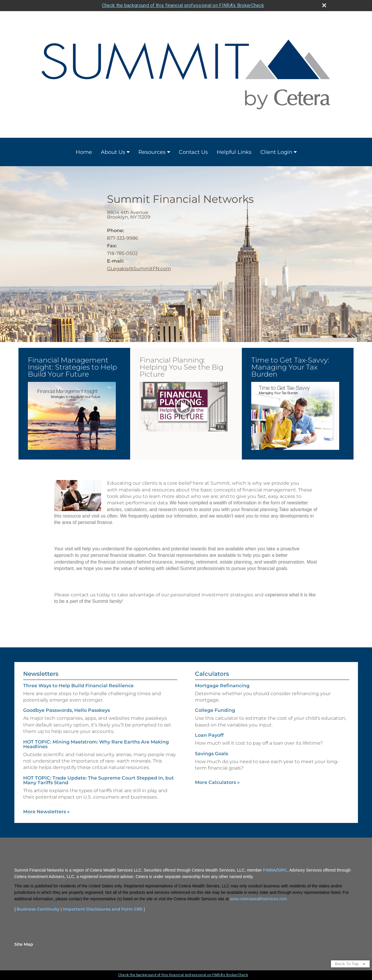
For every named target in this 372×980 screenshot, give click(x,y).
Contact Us (193, 152)
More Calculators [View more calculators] (217, 782)
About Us (113, 152)
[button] (72, 416)
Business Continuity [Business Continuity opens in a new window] (38, 909)
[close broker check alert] (324, 5)
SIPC (282, 870)
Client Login (276, 152)
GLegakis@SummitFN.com (139, 269)
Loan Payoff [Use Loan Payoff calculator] (209, 735)
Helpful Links (234, 152)
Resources (152, 152)
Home (84, 152)
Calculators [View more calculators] (212, 674)
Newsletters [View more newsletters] (41, 674)
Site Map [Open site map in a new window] (24, 944)
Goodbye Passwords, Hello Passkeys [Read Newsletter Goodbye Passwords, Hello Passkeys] (67, 710)
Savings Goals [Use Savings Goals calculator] (212, 754)
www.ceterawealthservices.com (258, 899)
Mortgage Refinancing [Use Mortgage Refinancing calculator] (222, 686)
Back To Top (350, 964)
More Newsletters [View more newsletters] (46, 812)
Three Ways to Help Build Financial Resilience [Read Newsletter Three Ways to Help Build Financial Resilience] (78, 686)
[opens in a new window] (72, 416)
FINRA (269, 870)
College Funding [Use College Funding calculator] (215, 710)
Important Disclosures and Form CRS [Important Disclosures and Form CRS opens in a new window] (103, 909)
